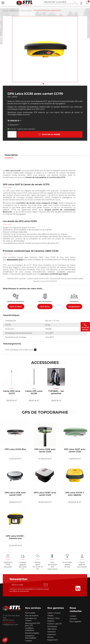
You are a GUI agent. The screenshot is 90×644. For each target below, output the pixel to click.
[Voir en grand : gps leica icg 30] (45, 49)
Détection (52, 632)
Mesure (50, 637)
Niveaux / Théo (53, 618)
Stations (51, 621)
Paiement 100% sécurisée (8, 565)
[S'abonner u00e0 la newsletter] (46, 585)
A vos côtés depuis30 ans (67, 565)
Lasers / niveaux (54, 613)
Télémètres (52, 629)
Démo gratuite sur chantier (82, 565)
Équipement (53, 640)
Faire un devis (16, 307)
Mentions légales (32, 633)
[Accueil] (24, 3)
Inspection (52, 634)
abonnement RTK (15, 260)
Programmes (74, 307)
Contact (73, 616)
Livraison (29, 641)
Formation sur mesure (31, 619)
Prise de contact (85, 327)
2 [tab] (45, 84)
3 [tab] (47, 84)
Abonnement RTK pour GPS (33, 624)
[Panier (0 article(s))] (87, 3)
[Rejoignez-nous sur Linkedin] (78, 588)
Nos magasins (75, 621)
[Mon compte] (81, 3)
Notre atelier (30, 613)
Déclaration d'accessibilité (31, 637)
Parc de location (32, 616)
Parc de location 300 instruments (52, 566)
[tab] (11, 157)
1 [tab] (43, 84)
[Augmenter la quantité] (15, 133)
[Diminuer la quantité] (15, 135)
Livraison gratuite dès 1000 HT (23, 566)
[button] (3, 3)
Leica (10, 90)
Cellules (50, 616)
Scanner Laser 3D (55, 624)
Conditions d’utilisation (30, 629)
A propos (73, 619)
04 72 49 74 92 (38, 568)
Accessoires (52, 626)
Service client (38, 563)
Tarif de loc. (45, 307)
